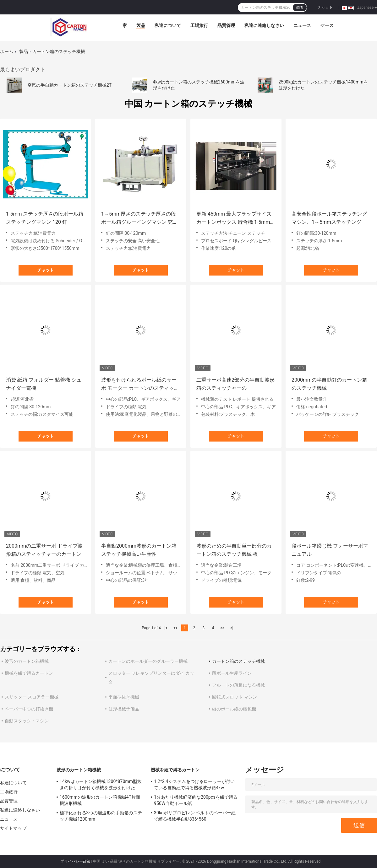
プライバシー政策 (75, 861)
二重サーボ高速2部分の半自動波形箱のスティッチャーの (235, 384)
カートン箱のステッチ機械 (238, 661)
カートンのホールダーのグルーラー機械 (148, 661)
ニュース (302, 25)
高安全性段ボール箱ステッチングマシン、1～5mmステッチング (329, 218)
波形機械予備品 (124, 709)
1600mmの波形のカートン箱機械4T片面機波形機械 (100, 800)
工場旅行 (199, 25)
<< (175, 628)
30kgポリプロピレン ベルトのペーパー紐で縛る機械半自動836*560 (195, 816)
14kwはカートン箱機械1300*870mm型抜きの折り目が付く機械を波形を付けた (101, 785)
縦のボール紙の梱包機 (234, 709)
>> (222, 628)
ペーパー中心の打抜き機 (29, 709)
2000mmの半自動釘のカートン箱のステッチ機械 (329, 384)
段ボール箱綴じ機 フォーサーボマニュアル (330, 550)
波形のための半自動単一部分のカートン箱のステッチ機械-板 (234, 550)
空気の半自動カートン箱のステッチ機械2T (69, 85)
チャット (325, 7)
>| (232, 628)
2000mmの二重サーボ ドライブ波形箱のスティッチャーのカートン (44, 550)
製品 (141, 25)
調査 (300, 8)
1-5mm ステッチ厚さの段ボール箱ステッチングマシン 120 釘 (45, 218)
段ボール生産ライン (232, 673)
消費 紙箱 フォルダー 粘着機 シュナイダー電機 (44, 384)
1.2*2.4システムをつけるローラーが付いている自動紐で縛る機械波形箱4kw (194, 785)
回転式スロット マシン (235, 697)
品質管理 (226, 25)
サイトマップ (13, 828)
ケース (327, 25)
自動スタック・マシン (27, 721)
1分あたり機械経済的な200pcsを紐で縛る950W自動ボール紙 (196, 800)
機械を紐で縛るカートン (29, 673)
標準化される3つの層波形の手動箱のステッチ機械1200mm (101, 816)
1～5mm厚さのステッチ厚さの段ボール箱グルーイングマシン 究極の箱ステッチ (139, 219)
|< (166, 628)
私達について (168, 25)
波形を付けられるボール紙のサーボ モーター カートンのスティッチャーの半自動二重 (140, 385)
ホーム (7, 51)
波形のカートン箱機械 (27, 661)
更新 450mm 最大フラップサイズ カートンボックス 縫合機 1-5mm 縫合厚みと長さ (234, 219)
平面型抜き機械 (124, 697)
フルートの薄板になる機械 (238, 685)
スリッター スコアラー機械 (32, 697)
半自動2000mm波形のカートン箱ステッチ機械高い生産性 (139, 550)
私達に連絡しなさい (264, 25)
